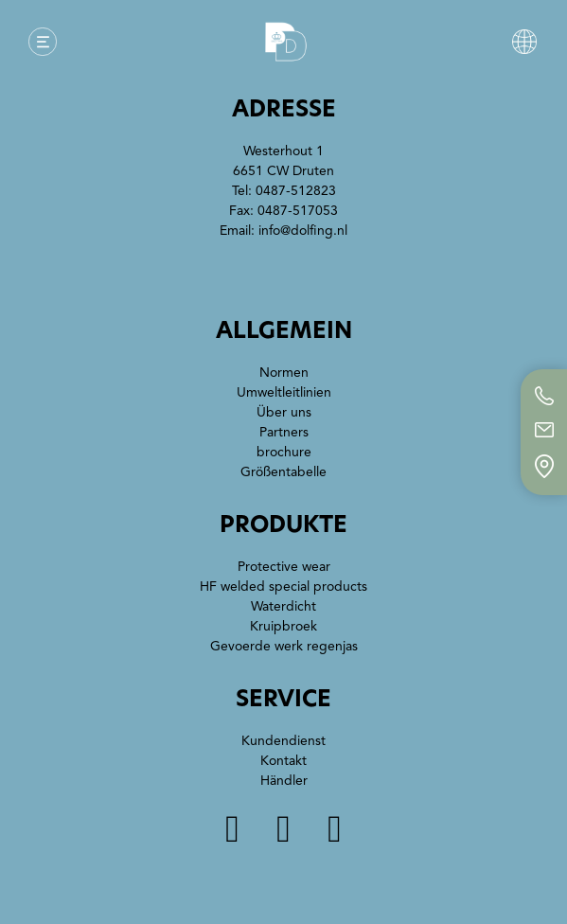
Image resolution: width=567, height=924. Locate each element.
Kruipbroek (283, 626)
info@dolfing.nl (303, 231)
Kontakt (283, 761)
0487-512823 (296, 191)
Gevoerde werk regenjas (284, 646)
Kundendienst (283, 741)
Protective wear (284, 567)
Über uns (284, 412)
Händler (284, 781)
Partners (284, 432)
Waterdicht (283, 606)
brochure (284, 452)
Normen (284, 373)
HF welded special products (283, 586)
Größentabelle (283, 472)
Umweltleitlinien (284, 392)
